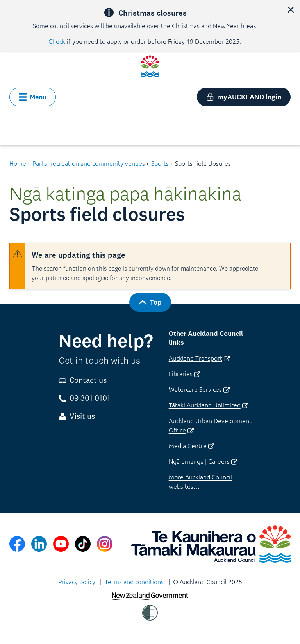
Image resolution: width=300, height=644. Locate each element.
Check (57, 41)
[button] (291, 9)
